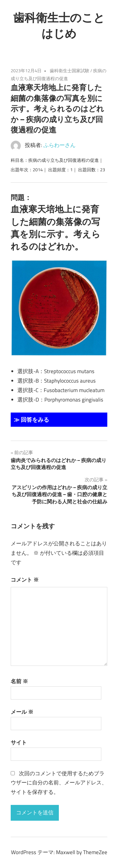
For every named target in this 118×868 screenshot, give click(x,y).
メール (22, 712)
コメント (25, 580)
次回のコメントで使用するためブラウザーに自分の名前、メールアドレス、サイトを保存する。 (59, 783)
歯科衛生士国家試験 (70, 70)
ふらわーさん (59, 145)
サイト (19, 742)
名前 (19, 681)
